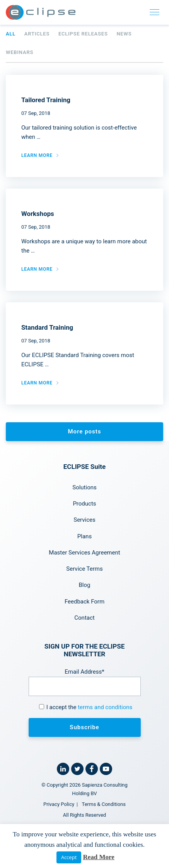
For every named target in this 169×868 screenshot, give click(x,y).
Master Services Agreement (84, 553)
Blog (85, 585)
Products (84, 504)
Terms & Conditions (104, 804)
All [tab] (11, 34)
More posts (84, 431)
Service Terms (84, 569)
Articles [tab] (37, 34)
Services (84, 520)
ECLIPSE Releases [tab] (83, 34)
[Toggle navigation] (155, 12)
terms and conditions (105, 707)
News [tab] (124, 34)
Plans (84, 536)
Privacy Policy (59, 804)
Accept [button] (69, 857)
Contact (84, 618)
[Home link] (41, 12)
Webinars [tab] (20, 52)
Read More (98, 857)
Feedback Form (84, 602)
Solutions (84, 487)
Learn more (37, 155)
